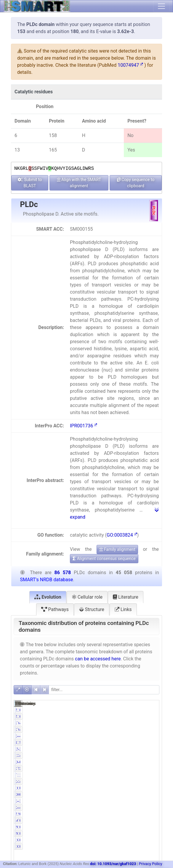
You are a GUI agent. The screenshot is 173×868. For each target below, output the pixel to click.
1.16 (131, 814)
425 (122, 820)
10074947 (130, 65)
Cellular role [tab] (87, 597)
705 (122, 775)
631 (142, 794)
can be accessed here (98, 659)
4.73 (131, 807)
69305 (142, 723)
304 (142, 840)
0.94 (131, 820)
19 (143, 788)
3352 (121, 768)
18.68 (132, 742)
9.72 (152, 742)
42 (143, 762)
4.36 (152, 781)
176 (142, 827)
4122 (141, 801)
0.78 (131, 794)
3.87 (152, 768)
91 (123, 827)
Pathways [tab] (55, 609)
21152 (122, 736)
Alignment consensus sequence (104, 558)
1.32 (131, 710)
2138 (121, 801)
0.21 (152, 840)
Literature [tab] (126, 597)
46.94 (132, 736)
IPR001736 (84, 426)
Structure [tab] (92, 609)
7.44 (131, 768)
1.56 (131, 775)
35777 (122, 723)
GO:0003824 (122, 535)
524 (122, 814)
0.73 (152, 794)
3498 (141, 755)
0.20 (131, 827)
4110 (141, 807)
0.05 (131, 762)
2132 (121, 807)
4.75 (152, 807)
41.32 (152, 723)
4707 (141, 749)
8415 (121, 742)
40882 (142, 736)
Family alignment (117, 549)
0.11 (152, 827)
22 (123, 762)
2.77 (152, 749)
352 (122, 794)
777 (142, 820)
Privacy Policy (151, 864)
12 (123, 788)
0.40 (131, 840)
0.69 (152, 710)
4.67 (131, 781)
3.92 (131, 755)
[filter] (104, 690)
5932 (141, 768)
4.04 (152, 755)
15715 (142, 742)
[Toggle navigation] (161, 6)
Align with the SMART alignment (79, 183)
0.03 (131, 788)
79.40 (132, 723)
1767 (121, 755)
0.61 (152, 814)
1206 (141, 775)
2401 (121, 749)
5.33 (131, 749)
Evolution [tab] (48, 597)
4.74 (131, 801)
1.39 (152, 775)
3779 (141, 781)
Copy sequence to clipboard (136, 183)
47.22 (152, 736)
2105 (121, 781)
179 (122, 840)
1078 (141, 710)
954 (142, 814)
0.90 (152, 820)
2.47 (152, 801)
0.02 (152, 788)
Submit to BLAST (30, 183)
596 (122, 710)
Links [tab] (123, 609)
